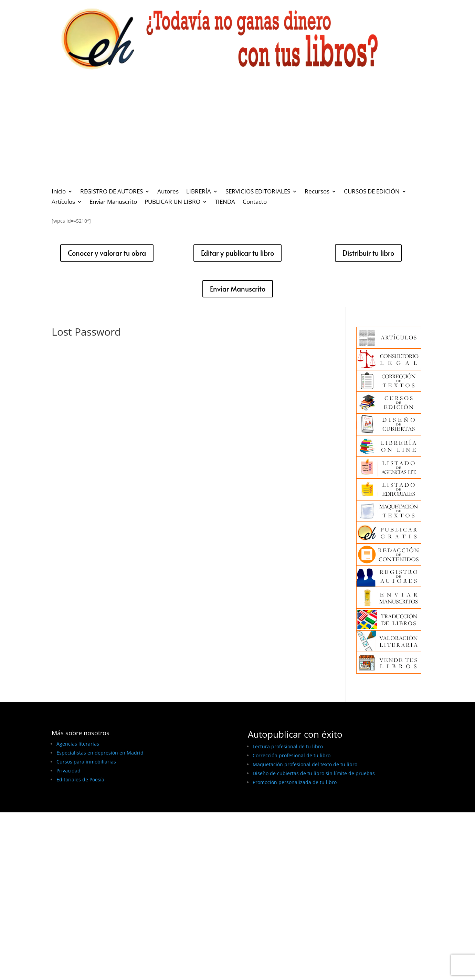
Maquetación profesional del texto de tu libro (305, 764)
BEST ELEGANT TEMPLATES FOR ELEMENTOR (103, 805)
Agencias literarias (78, 744)
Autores (168, 192)
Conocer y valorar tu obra (107, 253)
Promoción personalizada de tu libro (295, 782)
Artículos (63, 202)
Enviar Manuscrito (113, 202)
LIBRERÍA (199, 192)
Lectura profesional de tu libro (288, 746)
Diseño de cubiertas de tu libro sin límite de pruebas (314, 773)
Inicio (59, 192)
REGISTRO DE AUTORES (112, 192)
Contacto (255, 202)
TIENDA (225, 202)
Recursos (317, 192)
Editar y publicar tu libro (237, 253)
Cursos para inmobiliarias (86, 762)
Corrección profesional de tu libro (292, 755)
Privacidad (68, 771)
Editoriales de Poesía (80, 779)
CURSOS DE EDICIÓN (372, 192)
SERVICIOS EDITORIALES (258, 192)
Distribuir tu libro (368, 253)
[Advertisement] (237, 133)
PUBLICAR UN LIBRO (172, 202)
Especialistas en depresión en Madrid (100, 753)
